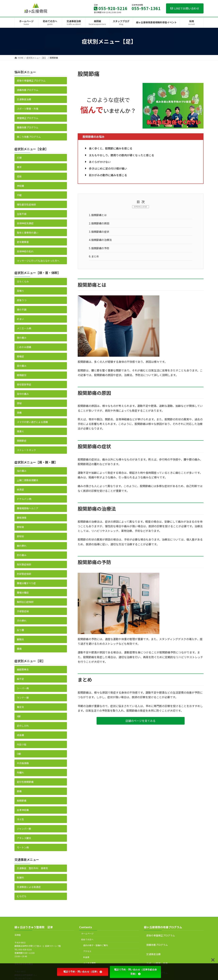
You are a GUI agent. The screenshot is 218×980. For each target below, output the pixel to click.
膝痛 (19, 791)
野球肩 (20, 527)
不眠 (19, 195)
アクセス (87, 951)
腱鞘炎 (20, 639)
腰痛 (19, 649)
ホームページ (87, 933)
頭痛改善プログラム (28, 90)
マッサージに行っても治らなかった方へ (38, 260)
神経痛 (20, 186)
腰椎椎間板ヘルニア (28, 508)
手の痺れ (22, 621)
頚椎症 (20, 356)
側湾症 (20, 489)
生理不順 (22, 214)
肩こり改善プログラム (29, 137)
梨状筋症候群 (24, 564)
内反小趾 (22, 744)
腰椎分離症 (23, 592)
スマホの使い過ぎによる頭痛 (32, 422)
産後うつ (22, 300)
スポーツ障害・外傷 (28, 109)
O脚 (19, 754)
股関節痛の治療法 (101, 241)
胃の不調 (22, 309)
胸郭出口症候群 (25, 602)
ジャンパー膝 (24, 829)
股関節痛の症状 (100, 232)
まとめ (95, 258)
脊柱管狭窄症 (24, 384)
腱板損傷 (22, 518)
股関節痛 (22, 801)
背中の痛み (23, 394)
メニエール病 (24, 328)
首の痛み (22, 366)
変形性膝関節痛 (25, 782)
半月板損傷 (23, 763)
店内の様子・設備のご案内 (96, 945)
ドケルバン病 (24, 499)
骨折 (19, 167)
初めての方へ (87, 939)
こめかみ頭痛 (24, 347)
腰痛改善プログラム (28, 127)
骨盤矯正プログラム (28, 118)
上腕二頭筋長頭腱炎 (28, 480)
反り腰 (20, 630)
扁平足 (20, 679)
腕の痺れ (22, 546)
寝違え (20, 431)
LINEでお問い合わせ (185, 8)
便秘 (19, 403)
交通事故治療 (24, 99)
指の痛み (22, 471)
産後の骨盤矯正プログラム (31, 81)
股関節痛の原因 (100, 224)
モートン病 (23, 847)
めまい (20, 319)
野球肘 (20, 536)
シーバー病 (23, 688)
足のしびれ (23, 726)
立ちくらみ (23, 281)
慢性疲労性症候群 (26, 204)
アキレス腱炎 (24, 838)
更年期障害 (23, 242)
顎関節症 (22, 440)
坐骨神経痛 (23, 810)
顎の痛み (22, 337)
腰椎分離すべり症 (26, 583)
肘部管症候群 (24, 574)
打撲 (19, 157)
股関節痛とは (99, 215)
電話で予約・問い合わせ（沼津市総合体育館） (135, 972)
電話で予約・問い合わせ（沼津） (83, 972)
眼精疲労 (22, 375)
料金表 (86, 957)
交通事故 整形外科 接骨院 (32, 868)
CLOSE (143, 207)
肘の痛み (22, 555)
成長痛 (20, 735)
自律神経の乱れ (25, 251)
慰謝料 (20, 878)
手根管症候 (23, 611)
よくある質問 (89, 963)
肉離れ (20, 772)
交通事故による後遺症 (29, 887)
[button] (141, 723)
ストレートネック (26, 450)
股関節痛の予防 (100, 250)
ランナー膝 (23, 698)
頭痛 (19, 412)
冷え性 (20, 819)
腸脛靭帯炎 (23, 669)
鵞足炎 (20, 707)
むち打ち (22, 896)
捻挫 (19, 176)
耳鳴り (20, 291)
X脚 (19, 716)
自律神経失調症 (25, 223)
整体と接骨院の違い (28, 232)
